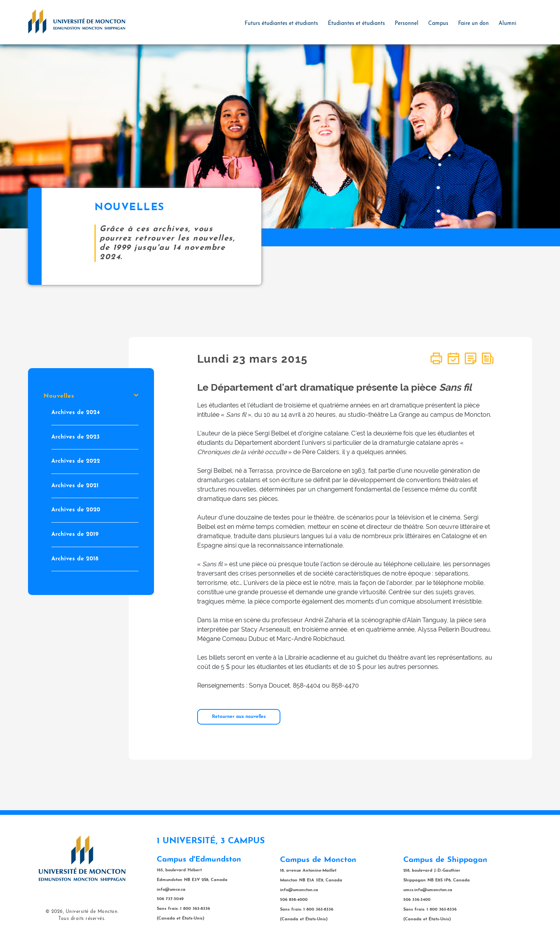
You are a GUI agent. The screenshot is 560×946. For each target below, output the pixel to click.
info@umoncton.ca (299, 890)
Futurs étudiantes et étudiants (281, 24)
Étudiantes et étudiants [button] (356, 24)
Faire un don (473, 24)
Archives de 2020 (76, 510)
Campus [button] (438, 24)
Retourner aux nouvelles (239, 717)
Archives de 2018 (75, 559)
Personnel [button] (407, 24)
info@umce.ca (171, 890)
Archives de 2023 (76, 437)
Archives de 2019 (75, 534)
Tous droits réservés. (82, 919)
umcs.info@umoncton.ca (428, 890)
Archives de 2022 (76, 462)
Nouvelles (91, 396)
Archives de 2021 (75, 486)
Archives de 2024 (76, 413)
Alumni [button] (507, 24)
